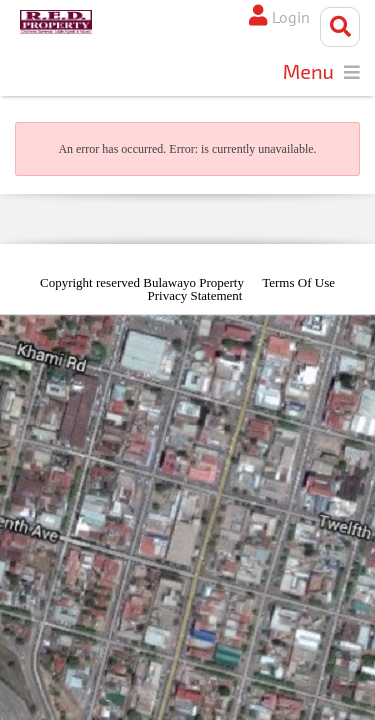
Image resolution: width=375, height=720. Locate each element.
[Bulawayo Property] (56, 22)
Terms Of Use (298, 282)
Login (291, 17)
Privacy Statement (195, 295)
